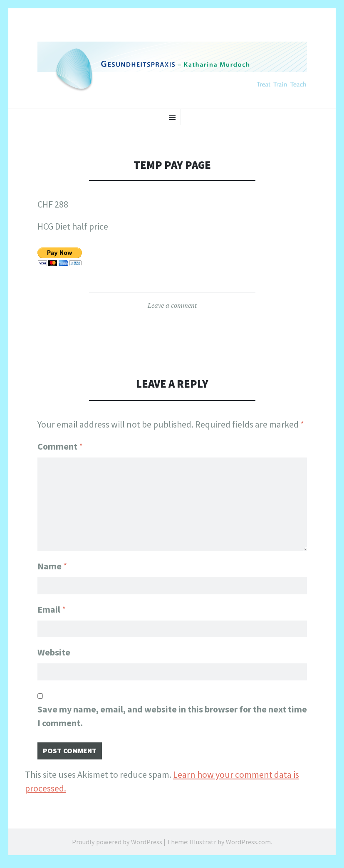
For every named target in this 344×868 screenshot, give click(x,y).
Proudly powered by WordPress (117, 846)
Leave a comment (172, 305)
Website (54, 653)
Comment (60, 446)
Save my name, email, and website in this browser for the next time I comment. (172, 718)
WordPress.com (248, 846)
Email (52, 607)
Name (52, 562)
